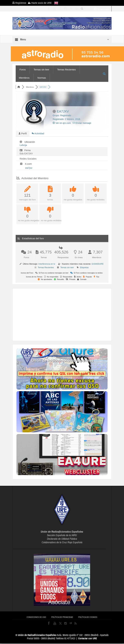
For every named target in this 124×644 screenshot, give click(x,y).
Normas (42, 78)
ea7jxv (29, 168)
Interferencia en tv (47, 264)
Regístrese (20, 3)
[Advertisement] (70, 315)
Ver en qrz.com (62, 123)
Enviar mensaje (82, 123)
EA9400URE (98, 264)
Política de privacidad (62, 618)
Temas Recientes (66, 70)
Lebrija (23, 146)
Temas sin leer (41, 70)
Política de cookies (88, 618)
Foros (23, 70)
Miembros (24, 78)
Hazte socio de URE (40, 3)
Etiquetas (84, 268)
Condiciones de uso (36, 618)
